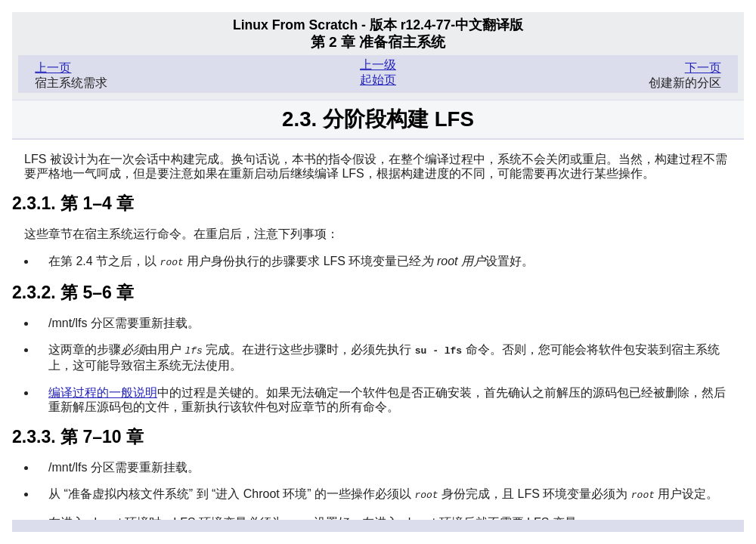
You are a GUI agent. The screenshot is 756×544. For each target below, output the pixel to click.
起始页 (378, 80)
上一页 (53, 68)
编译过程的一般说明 (103, 391)
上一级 (378, 65)
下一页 (703, 68)
